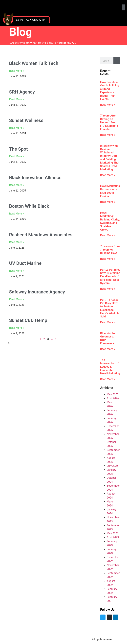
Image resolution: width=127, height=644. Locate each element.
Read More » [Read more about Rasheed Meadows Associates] (16, 242)
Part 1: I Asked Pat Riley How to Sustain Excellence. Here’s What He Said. (110, 308)
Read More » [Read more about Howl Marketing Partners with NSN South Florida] (108, 202)
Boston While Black (29, 206)
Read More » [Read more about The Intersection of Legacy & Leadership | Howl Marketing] (108, 379)
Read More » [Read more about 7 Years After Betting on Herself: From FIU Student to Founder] (108, 135)
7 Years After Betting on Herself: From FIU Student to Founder (109, 122)
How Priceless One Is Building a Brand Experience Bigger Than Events (110, 91)
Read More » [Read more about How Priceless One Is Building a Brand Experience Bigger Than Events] (108, 105)
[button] (124, 7)
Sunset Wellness (26, 120)
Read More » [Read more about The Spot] (16, 156)
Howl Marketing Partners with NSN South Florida (110, 191)
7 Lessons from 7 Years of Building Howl (110, 250)
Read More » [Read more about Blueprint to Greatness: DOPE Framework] (108, 349)
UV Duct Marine (25, 263)
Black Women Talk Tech (34, 63)
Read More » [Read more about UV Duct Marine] (16, 271)
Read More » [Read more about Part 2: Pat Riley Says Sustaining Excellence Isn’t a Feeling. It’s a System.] (108, 289)
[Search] (117, 61)
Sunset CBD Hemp (28, 320)
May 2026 (113, 394)
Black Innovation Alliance (35, 178)
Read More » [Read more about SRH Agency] (16, 99)
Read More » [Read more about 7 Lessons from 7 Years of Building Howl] (108, 259)
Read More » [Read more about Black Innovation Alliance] (16, 185)
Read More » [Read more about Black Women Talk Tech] (16, 71)
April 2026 (113, 398)
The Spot (18, 149)
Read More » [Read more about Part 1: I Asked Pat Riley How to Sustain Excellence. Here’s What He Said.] (108, 322)
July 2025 (113, 466)
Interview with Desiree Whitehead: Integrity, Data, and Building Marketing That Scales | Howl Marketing (110, 157)
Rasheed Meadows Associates (41, 235)
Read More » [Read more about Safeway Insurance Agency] (16, 299)
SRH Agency (22, 92)
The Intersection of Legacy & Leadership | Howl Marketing (110, 367)
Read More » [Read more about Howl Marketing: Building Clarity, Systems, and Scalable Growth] (108, 235)
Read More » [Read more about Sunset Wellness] (16, 128)
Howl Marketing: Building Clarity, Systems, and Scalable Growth (110, 221)
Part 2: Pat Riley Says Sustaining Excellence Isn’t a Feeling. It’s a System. (110, 276)
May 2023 (113, 533)
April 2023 (113, 537)
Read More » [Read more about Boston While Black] (16, 214)
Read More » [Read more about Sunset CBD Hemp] (16, 328)
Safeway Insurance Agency (37, 292)
